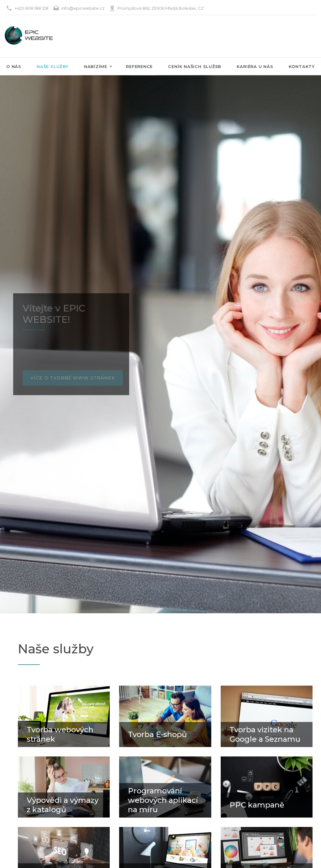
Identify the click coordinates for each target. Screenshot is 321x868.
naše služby (53, 66)
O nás (14, 66)
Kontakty (302, 66)
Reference (139, 66)
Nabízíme (96, 66)
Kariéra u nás (255, 66)
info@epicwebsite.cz (83, 8)
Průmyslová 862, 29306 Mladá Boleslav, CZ (161, 8)
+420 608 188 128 (31, 8)
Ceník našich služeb (195, 66)
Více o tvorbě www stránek (73, 376)
